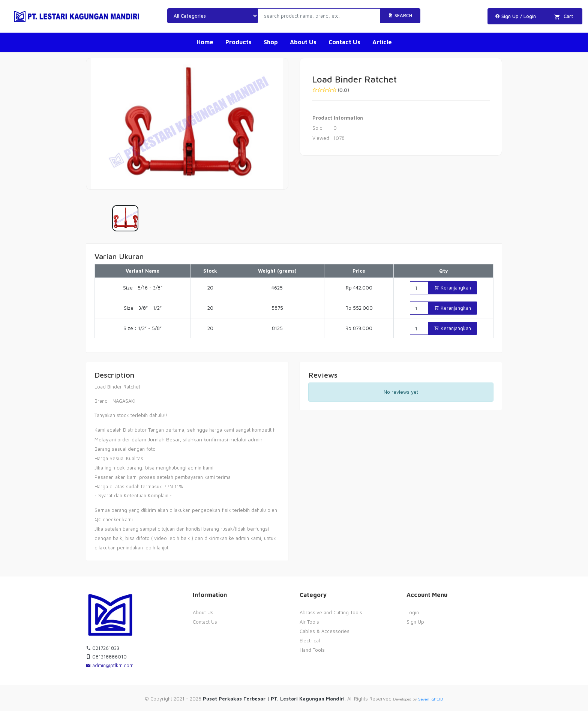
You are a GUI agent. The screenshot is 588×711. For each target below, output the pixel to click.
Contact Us (344, 42)
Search (400, 15)
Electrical (310, 640)
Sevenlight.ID (431, 699)
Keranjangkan (453, 288)
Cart (564, 17)
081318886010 (106, 657)
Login (413, 612)
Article (382, 42)
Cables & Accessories (325, 631)
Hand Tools (312, 650)
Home (205, 42)
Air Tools (309, 622)
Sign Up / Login (515, 16)
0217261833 (103, 648)
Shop (271, 42)
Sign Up (415, 622)
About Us (303, 42)
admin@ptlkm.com (110, 665)
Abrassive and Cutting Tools (331, 612)
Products (238, 42)
